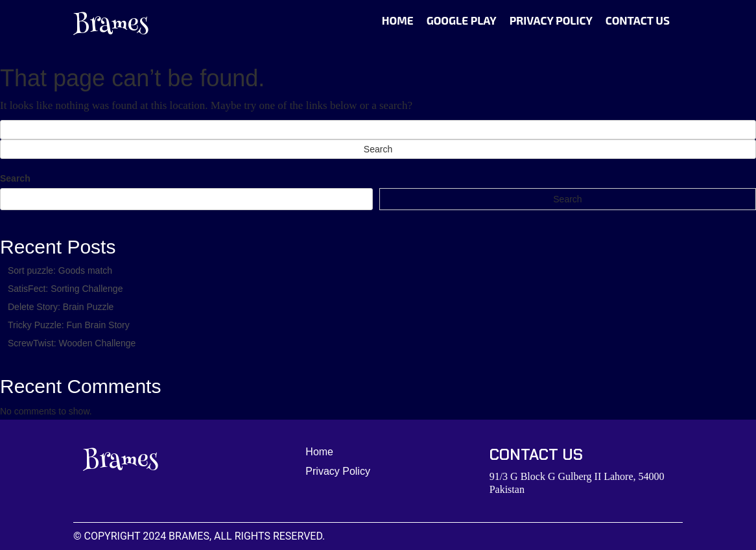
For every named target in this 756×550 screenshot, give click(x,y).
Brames (111, 26)
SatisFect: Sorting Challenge (65, 289)
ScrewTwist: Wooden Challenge (72, 343)
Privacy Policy (551, 20)
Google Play (462, 20)
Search (15, 178)
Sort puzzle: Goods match (60, 270)
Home (398, 20)
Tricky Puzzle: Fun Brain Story (69, 325)
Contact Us (638, 20)
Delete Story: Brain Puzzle (61, 307)
